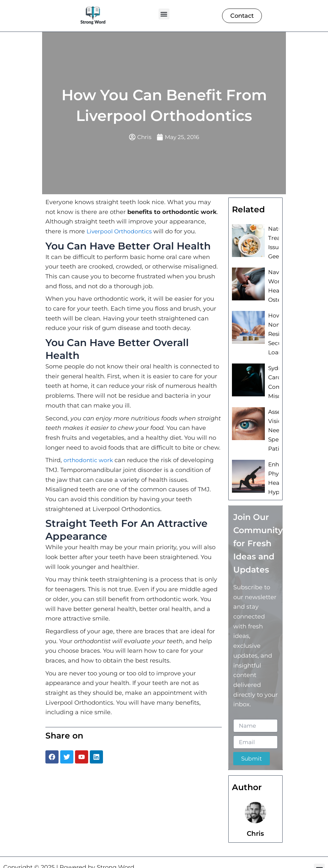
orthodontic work (89, 461)
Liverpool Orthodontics (120, 232)
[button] (164, 14)
